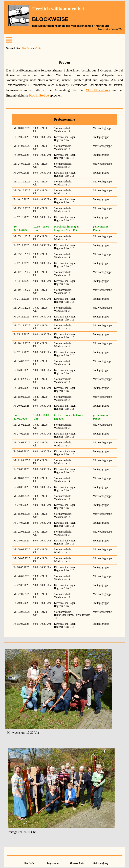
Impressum (53, 863)
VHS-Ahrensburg (98, 90)
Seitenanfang (101, 863)
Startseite (27, 48)
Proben (39, 48)
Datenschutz (77, 863)
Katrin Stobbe (39, 95)
